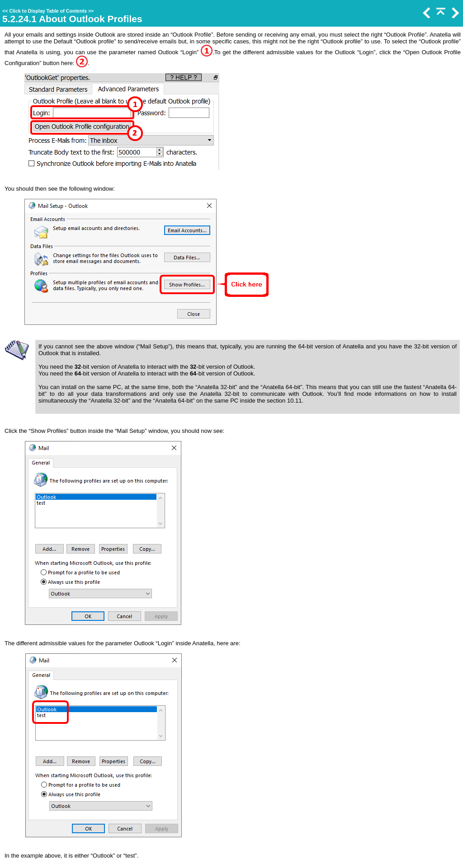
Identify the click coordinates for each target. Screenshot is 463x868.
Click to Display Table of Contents (48, 11)
